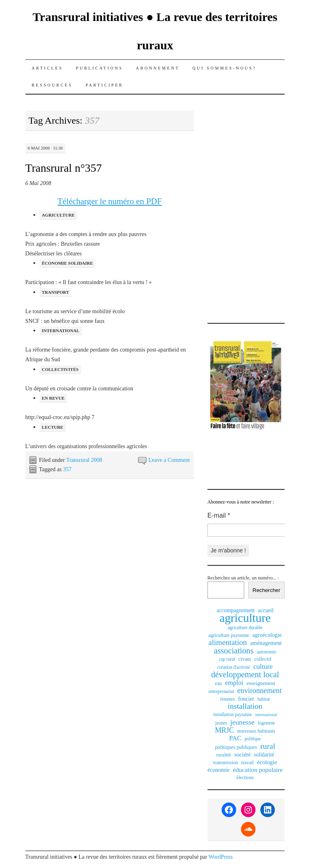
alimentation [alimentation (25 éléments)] (227, 643)
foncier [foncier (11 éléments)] (246, 699)
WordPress (221, 857)
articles (48, 68)
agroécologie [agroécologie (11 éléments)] (267, 635)
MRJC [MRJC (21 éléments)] (225, 730)
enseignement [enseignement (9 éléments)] (261, 683)
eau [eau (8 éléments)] (219, 683)
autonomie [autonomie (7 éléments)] (266, 652)
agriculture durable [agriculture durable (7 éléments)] (245, 628)
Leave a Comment (169, 460)
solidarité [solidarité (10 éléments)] (264, 755)
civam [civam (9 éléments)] (245, 659)
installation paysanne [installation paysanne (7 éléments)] (232, 714)
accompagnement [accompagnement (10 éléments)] (236, 610)
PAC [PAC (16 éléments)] (235, 738)
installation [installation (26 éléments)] (245, 706)
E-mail (219, 515)
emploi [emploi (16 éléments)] (234, 683)
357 (67, 469)
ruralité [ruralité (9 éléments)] (223, 755)
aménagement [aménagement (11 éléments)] (266, 643)
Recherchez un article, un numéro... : (243, 578)
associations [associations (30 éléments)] (234, 651)
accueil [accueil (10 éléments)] (266, 610)
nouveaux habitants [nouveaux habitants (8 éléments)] (256, 731)
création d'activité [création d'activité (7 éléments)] (234, 667)
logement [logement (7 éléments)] (266, 723)
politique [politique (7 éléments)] (253, 739)
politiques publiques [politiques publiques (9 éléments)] (236, 747)
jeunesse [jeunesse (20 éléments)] (242, 722)
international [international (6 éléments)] (266, 715)
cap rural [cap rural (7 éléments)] (227, 659)
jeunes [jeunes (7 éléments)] (221, 723)
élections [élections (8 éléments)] (245, 777)
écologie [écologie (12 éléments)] (267, 762)
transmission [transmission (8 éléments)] (225, 763)
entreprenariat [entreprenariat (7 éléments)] (221, 691)
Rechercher (267, 590)
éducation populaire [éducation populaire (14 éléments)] (258, 770)
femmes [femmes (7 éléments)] (228, 699)
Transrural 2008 (84, 460)
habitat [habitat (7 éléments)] (264, 699)
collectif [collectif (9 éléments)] (263, 659)
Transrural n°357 (64, 168)
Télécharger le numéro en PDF (110, 201)
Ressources (52, 85)
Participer (105, 85)
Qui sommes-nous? (224, 68)
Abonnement (158, 68)
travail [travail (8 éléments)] (248, 763)
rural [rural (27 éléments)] (268, 746)
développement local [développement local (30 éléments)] (245, 674)
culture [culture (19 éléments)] (263, 666)
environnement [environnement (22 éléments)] (260, 691)
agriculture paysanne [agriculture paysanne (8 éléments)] (229, 635)
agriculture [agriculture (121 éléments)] (245, 618)
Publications (99, 68)
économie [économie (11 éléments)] (219, 770)
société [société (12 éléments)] (242, 754)
